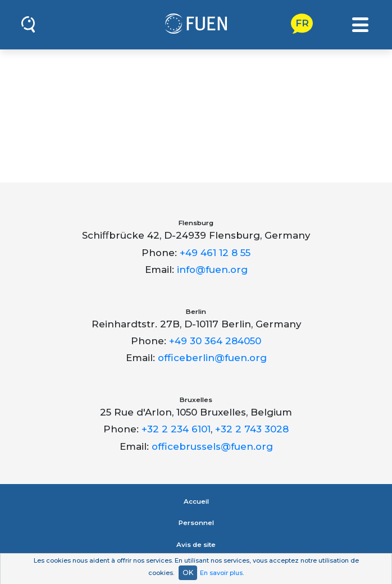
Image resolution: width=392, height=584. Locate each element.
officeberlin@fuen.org (212, 358)
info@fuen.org (212, 270)
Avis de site (196, 545)
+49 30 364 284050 (215, 341)
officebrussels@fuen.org (212, 446)
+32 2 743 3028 (252, 429)
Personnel (196, 523)
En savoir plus (221, 573)
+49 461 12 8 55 (215, 253)
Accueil (196, 501)
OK (188, 572)
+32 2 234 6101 (176, 429)
